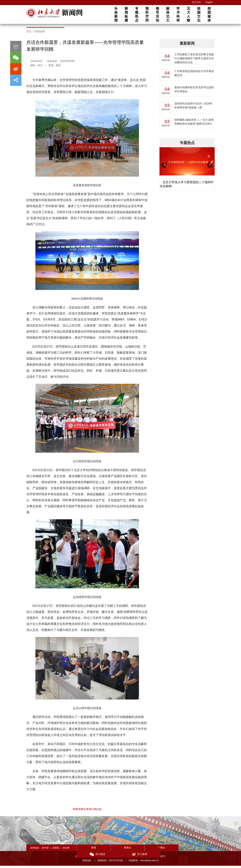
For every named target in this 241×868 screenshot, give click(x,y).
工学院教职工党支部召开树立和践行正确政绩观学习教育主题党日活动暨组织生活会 (194, 61)
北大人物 (188, 14)
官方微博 (201, 850)
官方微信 (173, 850)
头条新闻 (116, 14)
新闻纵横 (126, 14)
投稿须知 (87, 863)
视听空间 (147, 14)
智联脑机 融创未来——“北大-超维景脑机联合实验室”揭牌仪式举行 (194, 124)
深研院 (56, 850)
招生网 (66, 850)
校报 (90, 850)
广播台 (146, 850)
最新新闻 (187, 46)
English (209, 2)
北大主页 (196, 2)
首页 (29, 34)
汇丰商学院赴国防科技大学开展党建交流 (194, 76)
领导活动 (157, 14)
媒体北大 (168, 14)
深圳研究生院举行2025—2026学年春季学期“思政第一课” (193, 108)
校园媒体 (209, 14)
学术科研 (178, 14)
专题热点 (137, 14)
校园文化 (199, 14)
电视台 (118, 850)
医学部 (45, 850)
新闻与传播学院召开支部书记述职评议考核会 (194, 92)
